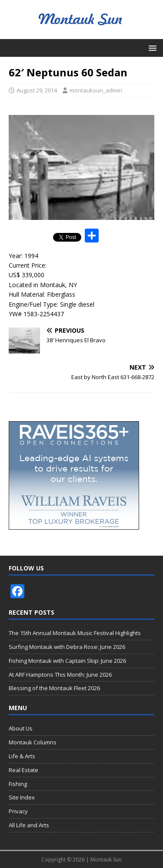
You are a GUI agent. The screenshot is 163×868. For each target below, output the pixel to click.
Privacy (18, 811)
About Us (21, 728)
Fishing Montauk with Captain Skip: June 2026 (67, 661)
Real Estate (23, 770)
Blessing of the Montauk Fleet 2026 (54, 688)
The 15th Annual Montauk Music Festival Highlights (75, 633)
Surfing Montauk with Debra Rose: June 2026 (67, 647)
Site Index (22, 797)
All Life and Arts (29, 825)
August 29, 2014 (37, 90)
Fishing (18, 784)
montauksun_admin (96, 90)
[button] (151, 47)
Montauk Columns (33, 742)
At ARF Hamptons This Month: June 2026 (60, 675)
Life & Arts (22, 756)
